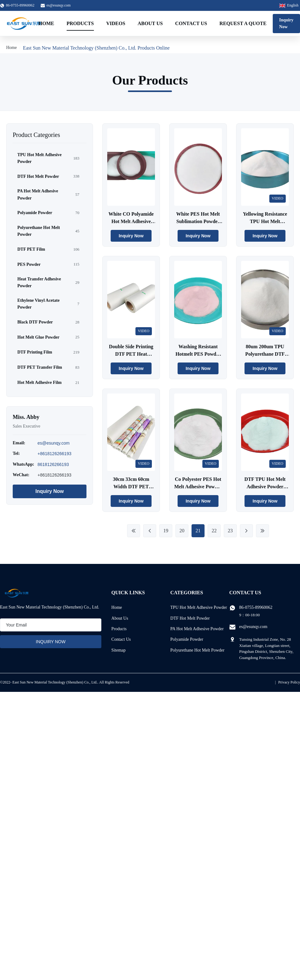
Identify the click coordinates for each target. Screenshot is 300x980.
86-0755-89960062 (256, 607)
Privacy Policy (289, 682)
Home (46, 23)
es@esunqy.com (59, 5)
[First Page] (134, 531)
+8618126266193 (54, 454)
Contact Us (191, 23)
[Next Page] (246, 531)
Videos (116, 23)
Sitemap (118, 650)
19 (166, 531)
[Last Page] (262, 531)
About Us (150, 23)
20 (182, 531)
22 (214, 531)
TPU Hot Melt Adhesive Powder (199, 607)
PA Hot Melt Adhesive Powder (197, 629)
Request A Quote (243, 23)
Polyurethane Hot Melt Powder (198, 650)
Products (80, 23)
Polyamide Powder (187, 639)
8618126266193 (53, 464)
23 (230, 531)
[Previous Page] (150, 531)
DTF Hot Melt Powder (190, 618)
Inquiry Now (286, 23)
